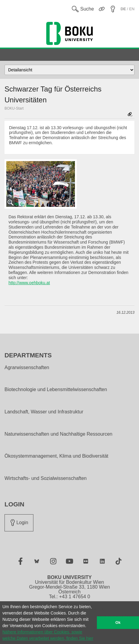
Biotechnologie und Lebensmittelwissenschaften (56, 390)
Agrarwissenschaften (27, 368)
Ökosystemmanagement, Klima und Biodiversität (56, 456)
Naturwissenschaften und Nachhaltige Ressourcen (58, 434)
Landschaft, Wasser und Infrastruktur (44, 412)
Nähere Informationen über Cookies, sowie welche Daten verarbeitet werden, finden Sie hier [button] (48, 635)
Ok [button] (118, 623)
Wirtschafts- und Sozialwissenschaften (46, 478)
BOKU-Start (14, 108)
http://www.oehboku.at (29, 283)
